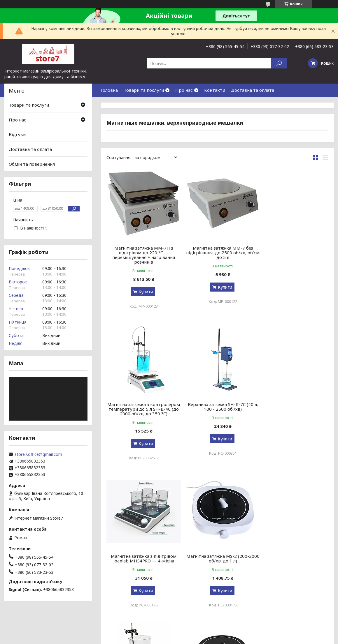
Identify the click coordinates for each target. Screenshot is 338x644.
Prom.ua (197, 633)
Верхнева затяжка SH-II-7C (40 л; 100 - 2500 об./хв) (142, 407)
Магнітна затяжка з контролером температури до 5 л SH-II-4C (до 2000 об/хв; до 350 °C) (293, 255)
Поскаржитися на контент (167, 638)
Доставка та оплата (253, 90)
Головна (109, 90)
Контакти (215, 90)
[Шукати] (279, 63)
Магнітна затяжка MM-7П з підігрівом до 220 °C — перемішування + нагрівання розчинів (142, 255)
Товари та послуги (144, 90)
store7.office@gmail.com (38, 454)
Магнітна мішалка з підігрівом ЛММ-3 (142, 554)
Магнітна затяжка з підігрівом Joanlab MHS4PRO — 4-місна (217, 407)
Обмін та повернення (32, 164)
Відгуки (17, 134)
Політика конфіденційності (215, 638)
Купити (144, 292)
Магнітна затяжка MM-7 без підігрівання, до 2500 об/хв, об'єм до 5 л (217, 253)
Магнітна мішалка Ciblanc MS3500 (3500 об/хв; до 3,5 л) (292, 554)
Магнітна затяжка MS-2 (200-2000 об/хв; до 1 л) (292, 407)
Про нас (184, 90)
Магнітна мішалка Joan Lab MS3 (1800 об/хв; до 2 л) (217, 554)
